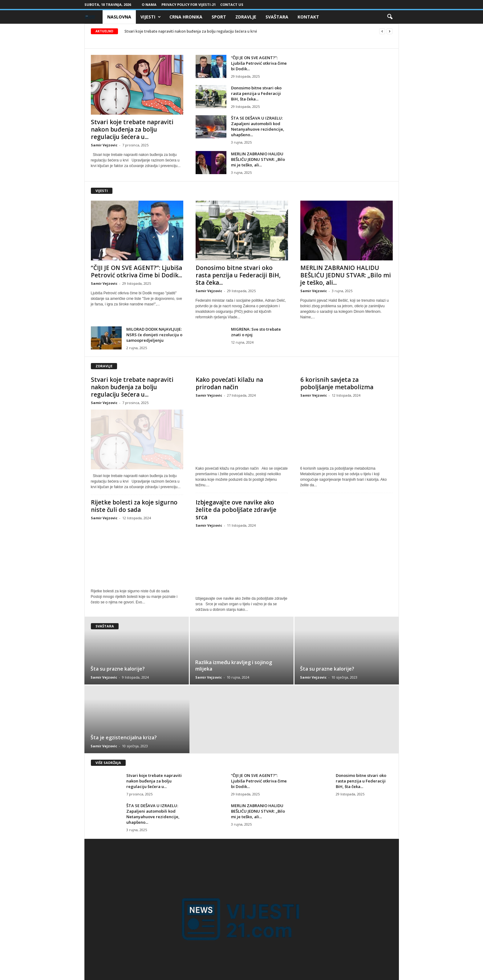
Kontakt (308, 17)
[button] (390, 17)
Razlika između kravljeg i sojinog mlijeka (234, 666)
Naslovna (119, 17)
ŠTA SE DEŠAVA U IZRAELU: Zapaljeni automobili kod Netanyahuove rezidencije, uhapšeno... (258, 126)
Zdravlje (246, 17)
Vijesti (151, 17)
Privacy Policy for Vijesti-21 (189, 4)
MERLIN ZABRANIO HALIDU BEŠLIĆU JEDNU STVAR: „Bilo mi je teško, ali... (258, 159)
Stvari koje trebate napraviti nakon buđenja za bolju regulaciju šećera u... (132, 129)
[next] (390, 31)
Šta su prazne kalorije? (118, 669)
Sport (219, 17)
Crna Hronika (186, 17)
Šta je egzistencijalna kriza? (124, 737)
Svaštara (277, 17)
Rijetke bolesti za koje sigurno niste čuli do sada (134, 506)
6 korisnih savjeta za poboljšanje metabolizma (337, 383)
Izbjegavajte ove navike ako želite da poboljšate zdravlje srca (236, 510)
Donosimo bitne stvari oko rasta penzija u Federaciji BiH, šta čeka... (256, 93)
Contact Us (232, 4)
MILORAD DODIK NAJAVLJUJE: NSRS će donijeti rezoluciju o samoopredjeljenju (154, 335)
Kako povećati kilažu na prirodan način (229, 383)
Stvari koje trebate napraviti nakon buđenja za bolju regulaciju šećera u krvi (191, 31)
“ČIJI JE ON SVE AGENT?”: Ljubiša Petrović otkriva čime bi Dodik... (259, 63)
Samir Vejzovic (104, 145)
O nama (149, 4)
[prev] (382, 31)
